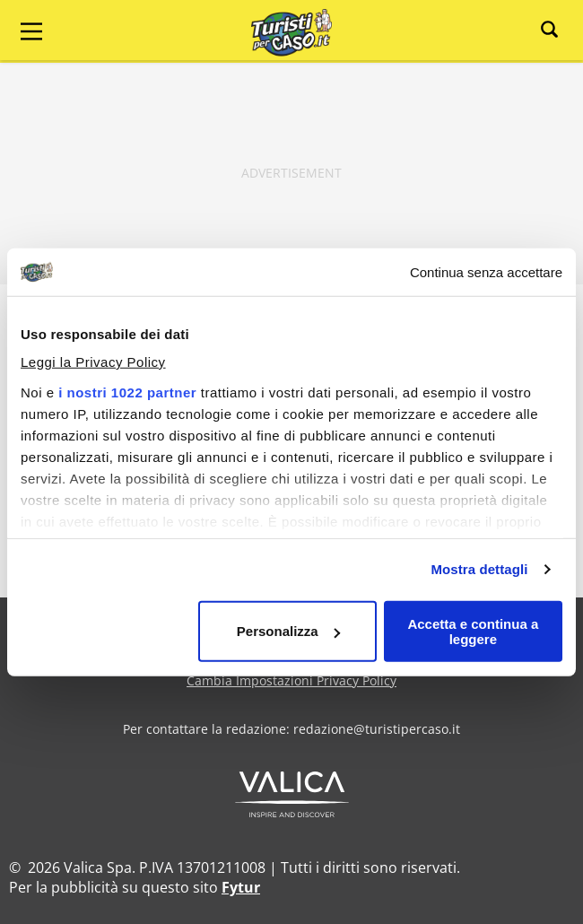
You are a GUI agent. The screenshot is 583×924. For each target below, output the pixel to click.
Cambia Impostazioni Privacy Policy (291, 680)
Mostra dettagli (479, 569)
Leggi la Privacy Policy (93, 362)
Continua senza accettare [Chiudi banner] (486, 272)
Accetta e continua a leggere (473, 631)
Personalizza (288, 631)
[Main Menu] (31, 31)
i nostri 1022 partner (127, 392)
